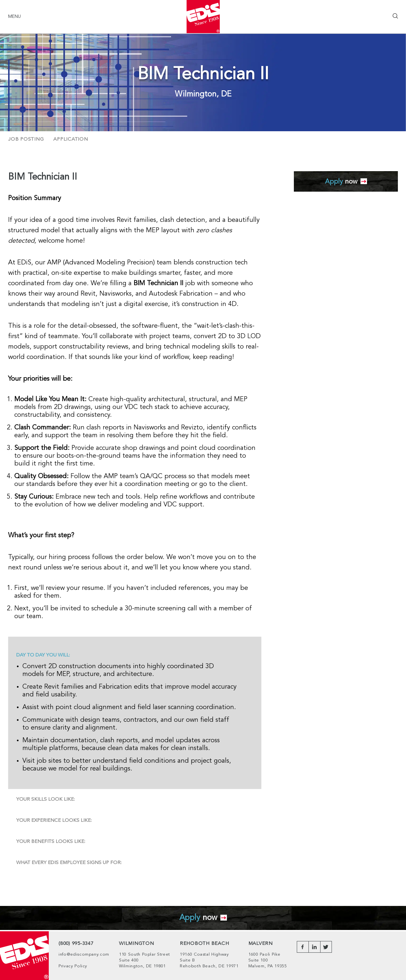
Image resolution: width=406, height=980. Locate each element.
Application (71, 140)
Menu (14, 17)
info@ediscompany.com (84, 955)
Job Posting (26, 140)
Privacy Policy (73, 966)
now (346, 182)
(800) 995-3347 (76, 944)
